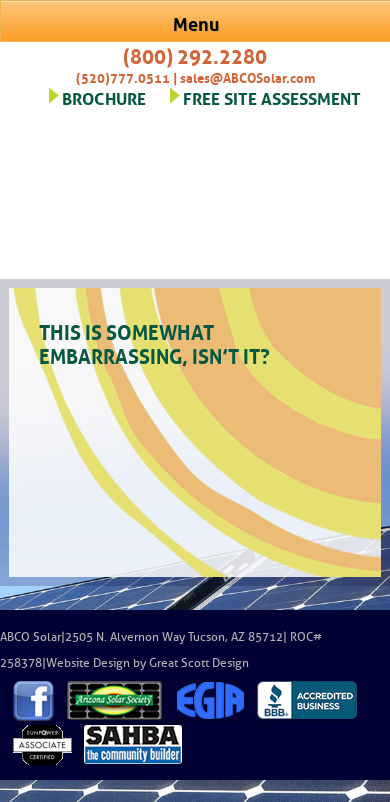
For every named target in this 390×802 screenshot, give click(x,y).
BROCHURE (104, 96)
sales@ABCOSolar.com (247, 76)
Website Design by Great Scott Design (147, 663)
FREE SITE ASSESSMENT (272, 96)
